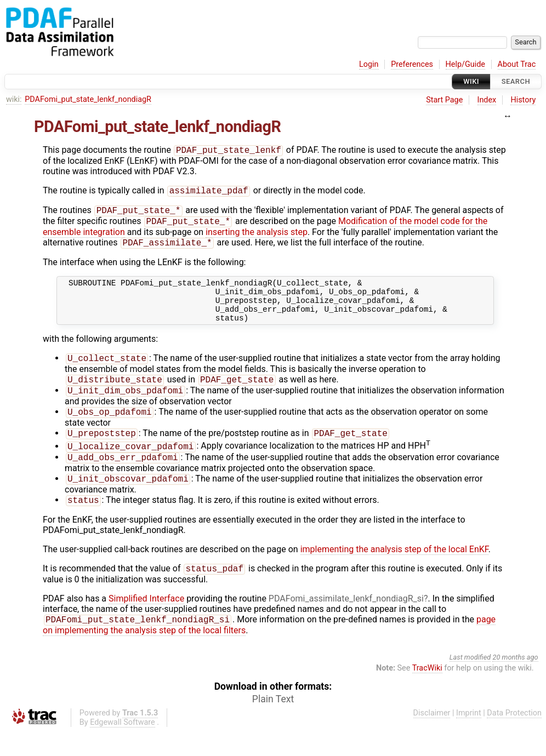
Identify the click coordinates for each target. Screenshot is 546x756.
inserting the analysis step (257, 236)
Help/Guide (465, 64)
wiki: (14, 99)
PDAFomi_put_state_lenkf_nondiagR (88, 99)
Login (369, 64)
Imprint (469, 738)
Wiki (471, 81)
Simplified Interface (146, 622)
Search (516, 81)
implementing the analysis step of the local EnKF (394, 572)
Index (487, 100)
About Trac (517, 64)
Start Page (444, 100)
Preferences (412, 64)
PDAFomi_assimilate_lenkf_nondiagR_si (346, 622)
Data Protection (514, 738)
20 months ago (515, 682)
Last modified (470, 682)
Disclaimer (432, 738)
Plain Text (273, 724)
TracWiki (427, 693)
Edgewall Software (123, 747)
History (523, 100)
